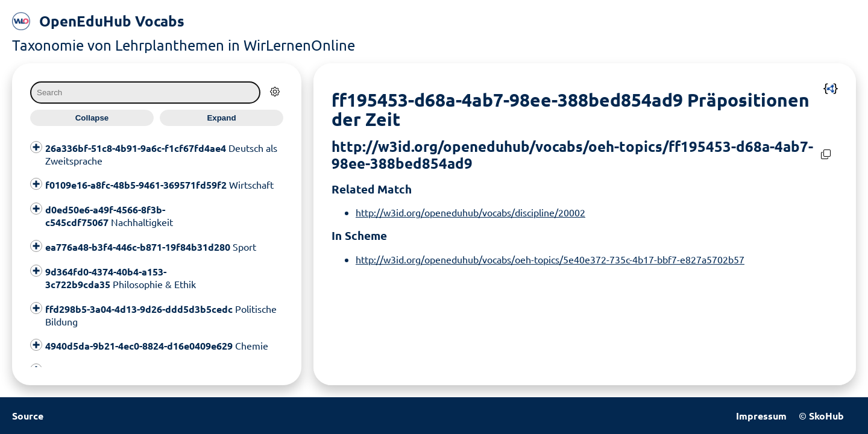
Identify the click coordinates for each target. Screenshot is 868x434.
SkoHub (826, 416)
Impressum (761, 416)
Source (28, 416)
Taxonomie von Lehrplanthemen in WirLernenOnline (184, 45)
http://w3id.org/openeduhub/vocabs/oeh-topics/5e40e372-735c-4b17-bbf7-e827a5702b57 (550, 259)
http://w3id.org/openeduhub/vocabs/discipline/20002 (470, 212)
